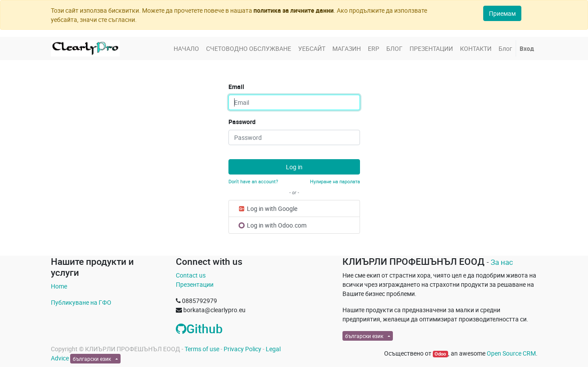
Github (199, 328)
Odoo (440, 354)
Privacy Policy (242, 349)
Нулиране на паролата (335, 181)
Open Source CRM (511, 353)
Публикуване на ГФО (81, 302)
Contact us (191, 275)
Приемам (502, 13)
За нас (502, 262)
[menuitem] (186, 48)
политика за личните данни (294, 10)
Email (236, 87)
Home (59, 286)
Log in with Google (267, 208)
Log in (294, 167)
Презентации (195, 284)
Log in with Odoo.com (273, 225)
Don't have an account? (253, 181)
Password (242, 122)
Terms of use (202, 349)
